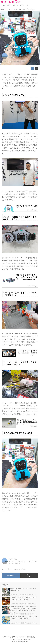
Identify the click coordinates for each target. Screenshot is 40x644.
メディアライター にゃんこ (17, 56)
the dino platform (22, 641)
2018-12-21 (12, 54)
